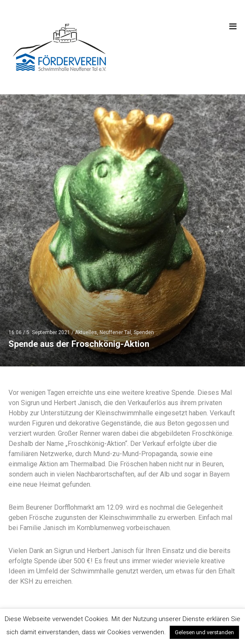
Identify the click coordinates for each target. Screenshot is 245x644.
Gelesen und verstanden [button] (204, 632)
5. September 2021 (48, 332)
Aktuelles (86, 332)
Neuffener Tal (115, 332)
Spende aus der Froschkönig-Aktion (79, 344)
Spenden (144, 332)
